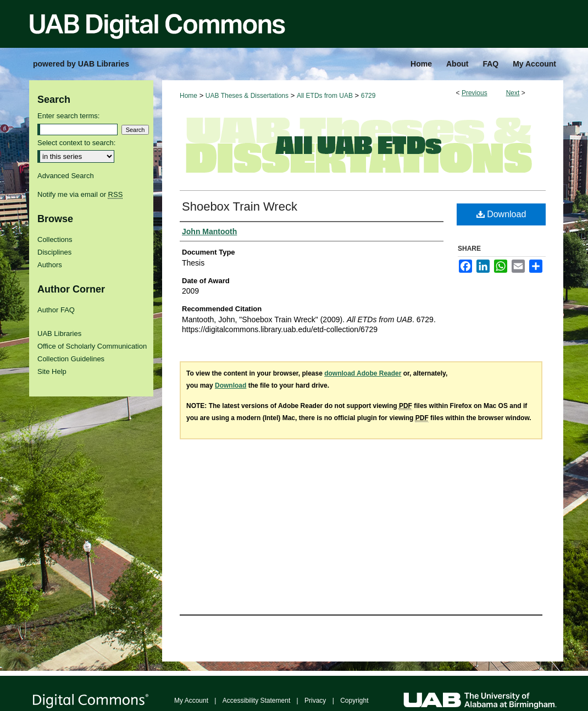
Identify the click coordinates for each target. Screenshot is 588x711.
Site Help (52, 371)
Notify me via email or (80, 194)
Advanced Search (66, 176)
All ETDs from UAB (325, 96)
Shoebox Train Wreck (240, 206)
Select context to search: (76, 143)
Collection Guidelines (71, 359)
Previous (475, 93)
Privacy (315, 701)
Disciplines (54, 252)
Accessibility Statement (256, 701)
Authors (50, 265)
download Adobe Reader (363, 373)
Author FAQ (56, 310)
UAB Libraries (59, 334)
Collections (55, 239)
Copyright (354, 701)
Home (188, 96)
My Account (191, 701)
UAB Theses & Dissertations (247, 96)
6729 (368, 96)
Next (513, 93)
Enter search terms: (68, 116)
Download (501, 214)
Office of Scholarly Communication (92, 346)
